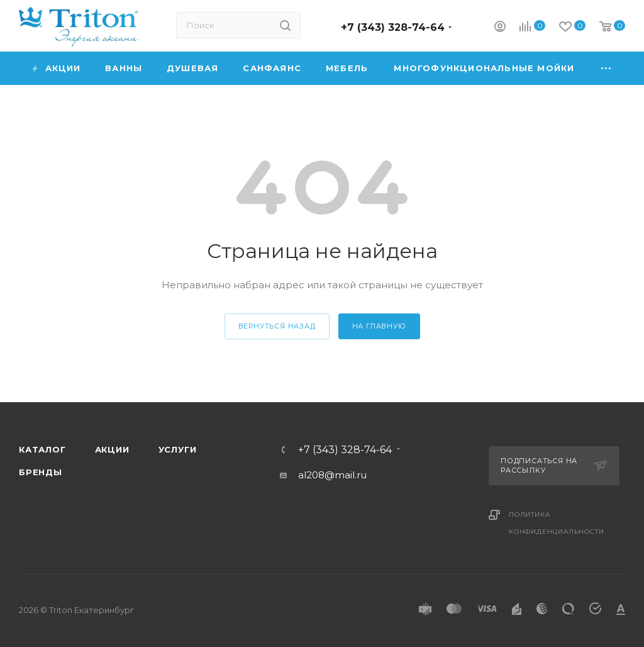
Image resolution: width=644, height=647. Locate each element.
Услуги (178, 449)
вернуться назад (277, 326)
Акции (112, 449)
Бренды (41, 472)
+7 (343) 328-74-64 (393, 27)
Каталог (42, 449)
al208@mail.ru (332, 475)
